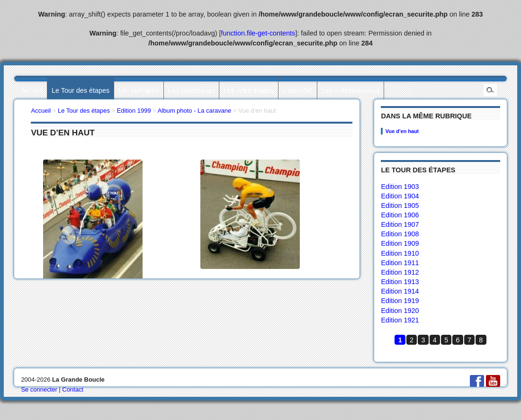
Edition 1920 (400, 311)
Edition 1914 (400, 291)
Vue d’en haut (402, 131)
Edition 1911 (400, 263)
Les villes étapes (249, 90)
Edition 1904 (400, 196)
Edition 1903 (400, 187)
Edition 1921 (400, 320)
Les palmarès (139, 90)
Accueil (32, 90)
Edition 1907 (400, 224)
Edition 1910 (400, 253)
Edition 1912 (400, 272)
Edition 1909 (400, 243)
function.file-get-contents (258, 33)
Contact (73, 389)
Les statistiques (191, 90)
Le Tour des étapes (81, 90)
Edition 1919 (400, 301)
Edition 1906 (400, 215)
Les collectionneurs (351, 90)
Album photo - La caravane (195, 111)
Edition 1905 (400, 206)
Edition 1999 (134, 111)
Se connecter (39, 389)
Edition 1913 (400, 282)
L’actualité (297, 90)
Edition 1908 (400, 234)
